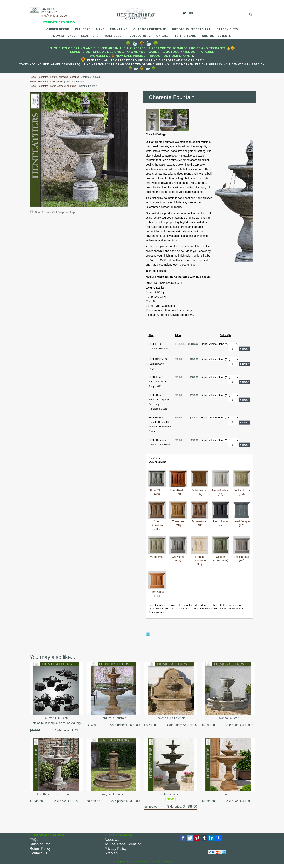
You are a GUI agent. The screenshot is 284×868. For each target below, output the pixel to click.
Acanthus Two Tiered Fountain (56, 796)
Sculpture (90, 36)
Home (33, 77)
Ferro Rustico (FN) (178, 490)
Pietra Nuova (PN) (199, 490)
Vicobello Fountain (171, 796)
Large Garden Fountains (63, 86)
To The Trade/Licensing (123, 847)
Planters (83, 29)
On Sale (162, 36)
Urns (100, 29)
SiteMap (111, 856)
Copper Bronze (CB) (220, 557)
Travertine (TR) (178, 522)
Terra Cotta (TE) (157, 592)
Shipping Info (40, 847)
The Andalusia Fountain (171, 718)
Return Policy (40, 852)
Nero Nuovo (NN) (220, 522)
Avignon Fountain (113, 796)
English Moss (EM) (242, 490)
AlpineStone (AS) (157, 490)
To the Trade (185, 36)
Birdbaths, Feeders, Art (191, 29)
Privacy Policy (116, 852)
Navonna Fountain (228, 718)
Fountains (119, 29)
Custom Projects (216, 36)
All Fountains (57, 82)
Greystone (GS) (178, 557)
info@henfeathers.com (55, 16)
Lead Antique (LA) (242, 522)
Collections (140, 36)
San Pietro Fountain (113, 718)
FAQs (34, 843)
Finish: (205, 344)
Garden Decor (58, 29)
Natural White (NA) (220, 490)
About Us (112, 843)
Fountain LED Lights (56, 718)
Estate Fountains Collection (64, 77)
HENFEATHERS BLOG (58, 22)
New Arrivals (64, 36)
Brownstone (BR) (199, 522)
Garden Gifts (227, 29)
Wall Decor (114, 36)
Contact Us (38, 856)
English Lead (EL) (242, 557)
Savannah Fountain (228, 796)
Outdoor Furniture (149, 29)
